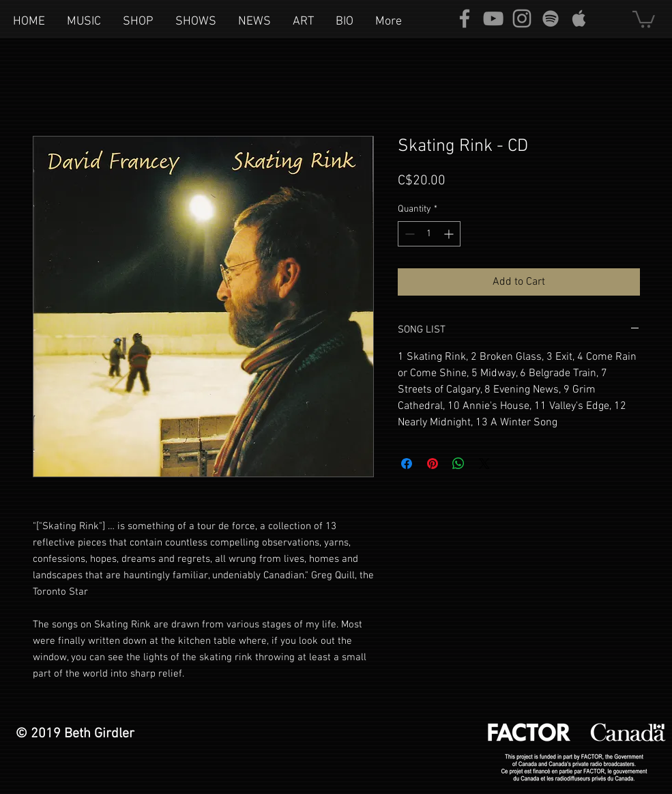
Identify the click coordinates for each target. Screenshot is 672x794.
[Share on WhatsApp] (458, 464)
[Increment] (450, 234)
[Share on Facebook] (407, 464)
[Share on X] (484, 464)
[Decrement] (408, 234)
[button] (644, 18)
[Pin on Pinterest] (433, 464)
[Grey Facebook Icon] (465, 18)
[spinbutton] (429, 234)
